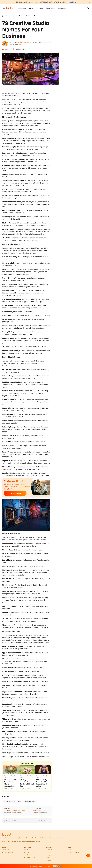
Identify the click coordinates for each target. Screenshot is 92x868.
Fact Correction (46, 821)
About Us (27, 850)
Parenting (40, 8)
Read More (73, 2)
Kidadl (3, 16)
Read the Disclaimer (12, 821)
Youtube (49, 860)
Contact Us (5, 850)
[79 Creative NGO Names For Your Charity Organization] (11, 770)
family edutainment (30, 858)
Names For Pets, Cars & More (11, 777)
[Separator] (88, 855)
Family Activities (22, 8)
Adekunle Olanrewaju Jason (25, 42)
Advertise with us (7, 852)
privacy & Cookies (73, 852)
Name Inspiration (62, 8)
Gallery (9, 83)
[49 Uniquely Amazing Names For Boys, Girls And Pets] (27, 770)
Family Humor (50, 8)
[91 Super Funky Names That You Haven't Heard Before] (43, 770)
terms (70, 850)
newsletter (27, 855)
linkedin (48, 858)
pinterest (49, 852)
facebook (49, 850)
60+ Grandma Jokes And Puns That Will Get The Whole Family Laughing (41, 2)
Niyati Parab (22, 44)
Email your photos (15, 494)
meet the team (29, 852)
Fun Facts (32, 8)
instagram (49, 855)
